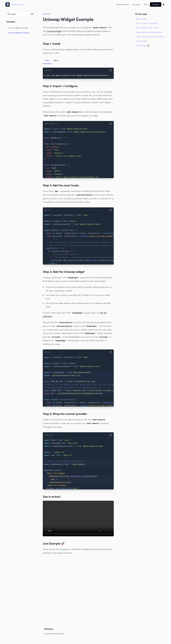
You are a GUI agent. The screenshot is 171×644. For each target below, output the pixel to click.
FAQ (146, 4)
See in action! (141, 41)
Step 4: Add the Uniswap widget (149, 32)
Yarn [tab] (47, 60)
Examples (136, 4)
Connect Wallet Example (18, 28)
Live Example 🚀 (143, 46)
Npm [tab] (56, 60)
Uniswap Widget (54, 31)
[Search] (21, 14)
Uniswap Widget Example (19, 33)
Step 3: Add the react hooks (147, 28)
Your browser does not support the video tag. (78, 517)
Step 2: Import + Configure (147, 23)
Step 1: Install (141, 19)
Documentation (123, 4)
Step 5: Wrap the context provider (150, 37)
